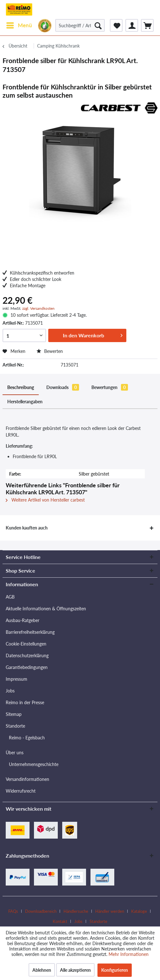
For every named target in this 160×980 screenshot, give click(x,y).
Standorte (15, 726)
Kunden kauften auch (27, 528)
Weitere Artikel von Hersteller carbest (45, 500)
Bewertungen (110, 387)
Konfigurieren (115, 970)
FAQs (13, 911)
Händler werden (110, 911)
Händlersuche (76, 911)
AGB (10, 597)
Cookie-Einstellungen (26, 644)
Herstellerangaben (25, 402)
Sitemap (14, 714)
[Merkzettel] (116, 25)
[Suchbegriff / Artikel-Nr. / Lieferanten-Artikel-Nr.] (80, 25)
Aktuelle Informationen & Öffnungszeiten (46, 609)
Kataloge (139, 911)
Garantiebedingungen (27, 667)
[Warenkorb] (147, 25)
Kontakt (60, 921)
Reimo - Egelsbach (27, 738)
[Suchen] (98, 25)
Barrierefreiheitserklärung (30, 632)
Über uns (15, 753)
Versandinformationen (27, 779)
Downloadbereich (41, 911)
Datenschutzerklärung (27, 655)
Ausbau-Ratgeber (23, 620)
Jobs (10, 691)
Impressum (17, 679)
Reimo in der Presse (25, 702)
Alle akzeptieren (75, 970)
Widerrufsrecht (21, 791)
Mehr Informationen (129, 954)
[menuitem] (19, 25)
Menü (19, 24)
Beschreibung (21, 387)
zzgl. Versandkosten (38, 308)
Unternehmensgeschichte (34, 764)
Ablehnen (42, 970)
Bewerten (50, 351)
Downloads (63, 387)
